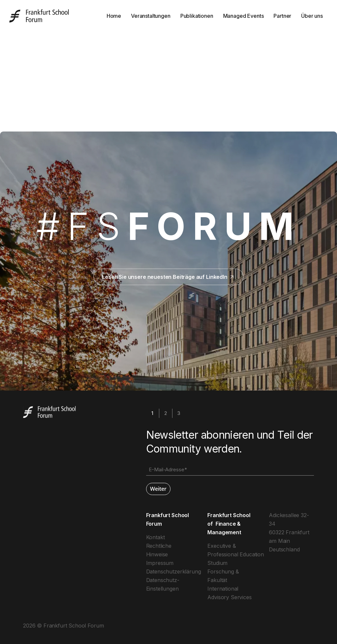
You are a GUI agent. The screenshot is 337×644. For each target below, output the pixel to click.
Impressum (160, 563)
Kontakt (156, 537)
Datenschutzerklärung (174, 571)
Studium (217, 563)
